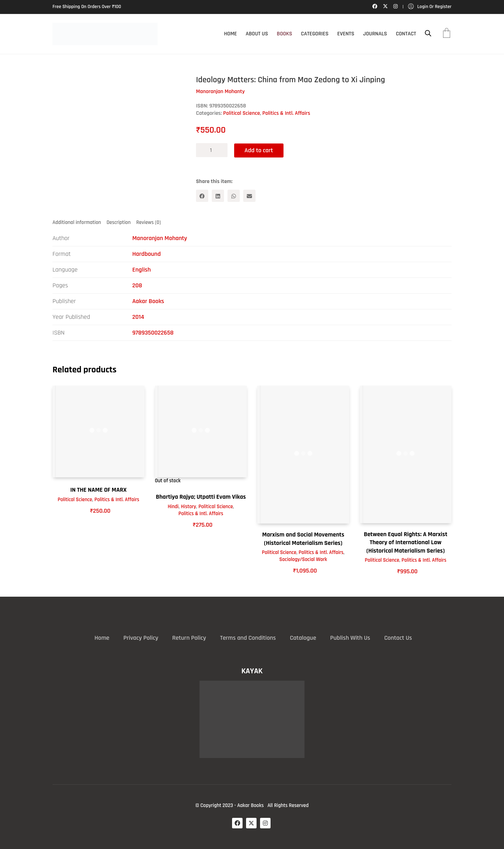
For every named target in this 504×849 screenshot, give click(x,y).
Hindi (173, 506)
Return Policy (189, 637)
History (189, 506)
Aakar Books (148, 301)
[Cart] (447, 34)
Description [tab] (119, 222)
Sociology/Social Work (303, 559)
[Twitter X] (251, 823)
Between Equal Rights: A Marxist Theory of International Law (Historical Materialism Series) (405, 542)
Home (102, 637)
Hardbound (146, 254)
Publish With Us (350, 637)
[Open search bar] (428, 33)
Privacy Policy (141, 637)
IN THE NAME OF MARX (99, 490)
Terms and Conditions (248, 637)
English (142, 270)
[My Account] (430, 7)
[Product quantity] (212, 150)
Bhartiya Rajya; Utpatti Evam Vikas (201, 497)
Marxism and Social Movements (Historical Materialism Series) (303, 539)
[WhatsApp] (234, 196)
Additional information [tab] (77, 222)
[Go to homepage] (105, 34)
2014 (138, 317)
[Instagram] (265, 823)
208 (137, 285)
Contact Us (398, 637)
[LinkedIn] (218, 196)
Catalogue (303, 637)
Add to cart (259, 150)
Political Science (242, 113)
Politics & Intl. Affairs (286, 113)
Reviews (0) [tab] (148, 222)
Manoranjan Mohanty (160, 238)
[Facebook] (202, 196)
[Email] (249, 196)
